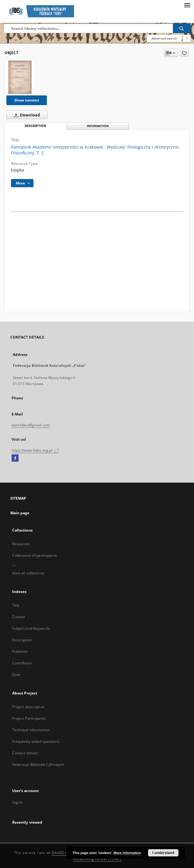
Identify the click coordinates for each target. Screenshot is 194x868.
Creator (19, 617)
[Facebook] (15, 458)
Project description (28, 707)
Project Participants (29, 718)
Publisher (20, 651)
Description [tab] (35, 126)
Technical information (31, 730)
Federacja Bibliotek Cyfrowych (38, 765)
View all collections (28, 573)
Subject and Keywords (31, 628)
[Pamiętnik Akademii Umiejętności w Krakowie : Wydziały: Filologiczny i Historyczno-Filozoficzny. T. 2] (20, 77)
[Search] (182, 28)
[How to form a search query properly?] (187, 38)
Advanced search (164, 38)
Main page (20, 513)
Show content (27, 100)
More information (127, 853)
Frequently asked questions (36, 741)
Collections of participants (35, 555)
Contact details (25, 753)
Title (16, 605)
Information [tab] (98, 126)
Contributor (22, 663)
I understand (163, 853)
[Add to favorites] (184, 53)
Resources (21, 544)
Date (16, 675)
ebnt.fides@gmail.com (31, 425)
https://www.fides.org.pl (35, 450)
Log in (17, 802)
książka (18, 170)
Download (26, 115)
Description (22, 640)
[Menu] (187, 5)
